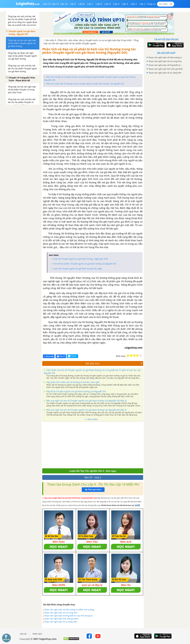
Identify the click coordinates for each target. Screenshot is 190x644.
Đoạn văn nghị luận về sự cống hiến (61, 622)
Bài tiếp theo (114, 363)
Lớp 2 (134, 4)
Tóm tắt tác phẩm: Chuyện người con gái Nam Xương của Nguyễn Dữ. (85, 264)
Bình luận (49, 356)
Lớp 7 (90, 4)
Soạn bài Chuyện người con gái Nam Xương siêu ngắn (78, 268)
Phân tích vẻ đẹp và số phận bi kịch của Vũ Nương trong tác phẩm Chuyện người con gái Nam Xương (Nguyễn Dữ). (89, 51)
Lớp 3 (125, 4)
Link (137, 505)
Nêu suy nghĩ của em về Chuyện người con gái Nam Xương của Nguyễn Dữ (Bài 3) (86, 401)
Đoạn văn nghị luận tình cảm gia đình (61, 619)
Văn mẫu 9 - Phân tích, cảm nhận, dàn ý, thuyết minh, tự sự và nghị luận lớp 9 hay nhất (88, 40)
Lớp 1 (142, 4)
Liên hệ (23, 634)
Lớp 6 (99, 4)
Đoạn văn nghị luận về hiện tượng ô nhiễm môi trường (69, 610)
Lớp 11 (55, 4)
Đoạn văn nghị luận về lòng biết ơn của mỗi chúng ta (68, 616)
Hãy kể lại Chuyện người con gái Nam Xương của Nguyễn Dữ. (76, 391)
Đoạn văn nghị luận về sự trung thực (61, 613)
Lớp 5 (108, 4)
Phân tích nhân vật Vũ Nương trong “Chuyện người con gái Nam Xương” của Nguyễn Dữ (85, 84)
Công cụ (151, 4)
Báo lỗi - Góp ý (93, 477)
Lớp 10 (64, 4)
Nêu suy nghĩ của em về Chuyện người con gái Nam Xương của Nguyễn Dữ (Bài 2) (86, 410)
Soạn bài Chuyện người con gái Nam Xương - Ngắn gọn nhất (81, 259)
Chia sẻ (61, 356)
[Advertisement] (93, 444)
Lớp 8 (81, 4)
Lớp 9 (73, 4)
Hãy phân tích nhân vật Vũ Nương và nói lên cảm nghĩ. (73, 382)
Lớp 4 (116, 4)
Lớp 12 (47, 4)
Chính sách (37, 634)
